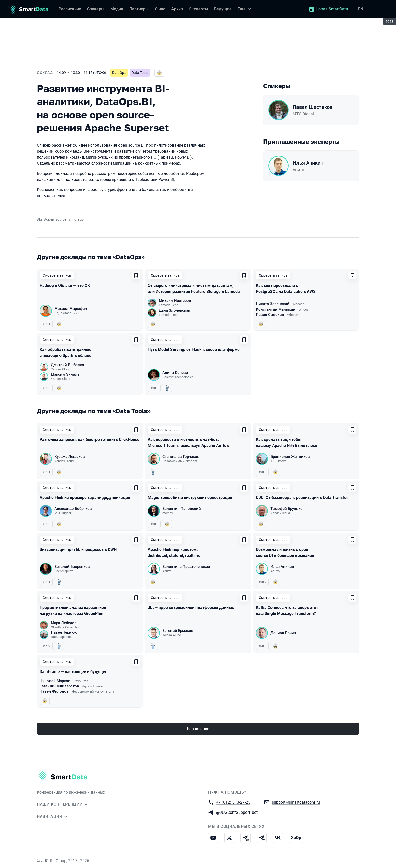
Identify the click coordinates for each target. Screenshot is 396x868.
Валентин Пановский (182, 509)
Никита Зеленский (273, 304)
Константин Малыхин (276, 309)
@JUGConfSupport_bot (237, 812)
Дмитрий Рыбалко (67, 365)
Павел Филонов (54, 691)
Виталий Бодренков (72, 567)
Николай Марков (55, 681)
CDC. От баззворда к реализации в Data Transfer (302, 498)
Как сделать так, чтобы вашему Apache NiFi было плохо (287, 443)
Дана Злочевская (175, 310)
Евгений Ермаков (178, 631)
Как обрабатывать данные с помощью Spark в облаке (66, 353)
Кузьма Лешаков (70, 457)
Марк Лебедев (64, 623)
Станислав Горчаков (181, 457)
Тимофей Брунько (287, 509)
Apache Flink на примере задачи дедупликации (85, 498)
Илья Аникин (308, 163)
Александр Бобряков (73, 509)
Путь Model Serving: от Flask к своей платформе (194, 349)
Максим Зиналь (65, 374)
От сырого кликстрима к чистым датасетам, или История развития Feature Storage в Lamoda (194, 288)
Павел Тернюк (64, 632)
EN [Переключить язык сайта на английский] (361, 9)
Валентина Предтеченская (186, 567)
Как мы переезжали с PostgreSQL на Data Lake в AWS (286, 288)
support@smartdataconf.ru (296, 802)
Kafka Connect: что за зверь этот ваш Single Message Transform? (287, 611)
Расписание (198, 729)
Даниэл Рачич (283, 633)
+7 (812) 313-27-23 (233, 802)
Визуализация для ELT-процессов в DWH (78, 550)
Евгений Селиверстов (59, 686)
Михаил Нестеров (175, 301)
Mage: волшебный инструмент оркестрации (190, 498)
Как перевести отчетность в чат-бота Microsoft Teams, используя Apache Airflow (189, 443)
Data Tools (140, 73)
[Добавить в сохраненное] (136, 275)
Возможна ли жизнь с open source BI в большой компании (285, 553)
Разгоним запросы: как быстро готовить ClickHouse (90, 440)
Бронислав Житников (290, 457)
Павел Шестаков (313, 107)
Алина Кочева (175, 373)
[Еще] (245, 9)
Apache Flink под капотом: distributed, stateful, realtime (174, 553)
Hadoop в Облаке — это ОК (65, 285)
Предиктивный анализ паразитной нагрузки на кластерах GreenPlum (73, 611)
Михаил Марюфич (71, 309)
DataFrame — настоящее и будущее (73, 672)
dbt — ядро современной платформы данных (191, 608)
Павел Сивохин (270, 315)
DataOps (119, 73)
